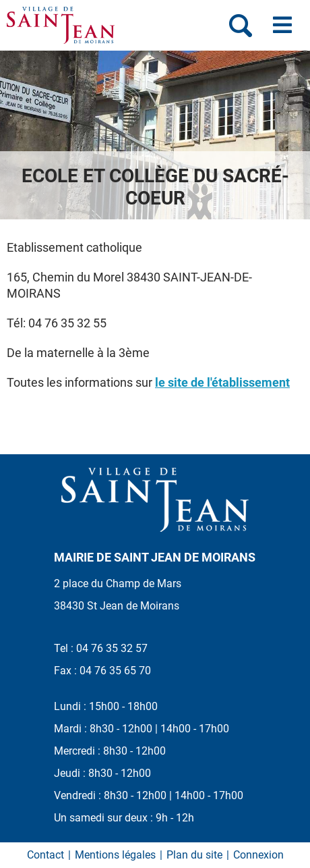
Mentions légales (115, 855)
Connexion (258, 855)
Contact (45, 855)
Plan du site (194, 855)
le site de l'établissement (222, 382)
